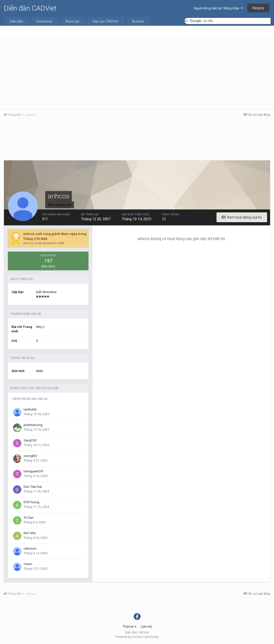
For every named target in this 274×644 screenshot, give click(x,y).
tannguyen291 (34, 471)
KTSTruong (31, 502)
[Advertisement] (137, 72)
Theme (129, 627)
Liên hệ (146, 627)
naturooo (30, 548)
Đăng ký (258, 8)
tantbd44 (30, 409)
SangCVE (30, 440)
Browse (138, 21)
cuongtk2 (30, 456)
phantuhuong (33, 425)
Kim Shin (30, 533)
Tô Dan (29, 518)
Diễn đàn (16, 21)
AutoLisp (72, 21)
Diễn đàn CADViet (30, 8)
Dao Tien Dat (33, 487)
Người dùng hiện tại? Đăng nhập (218, 8)
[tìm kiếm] (228, 21)
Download (44, 21)
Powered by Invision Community (137, 637)
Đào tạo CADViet (106, 21)
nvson (28, 564)
